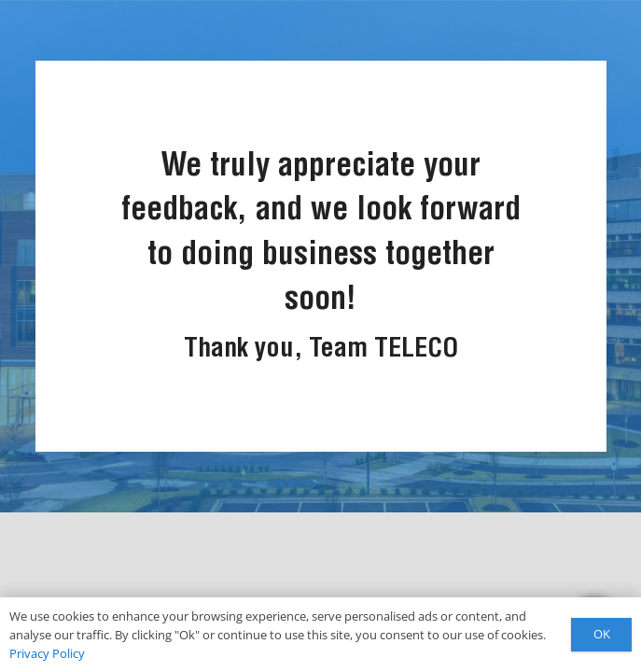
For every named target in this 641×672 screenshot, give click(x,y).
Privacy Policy (47, 653)
